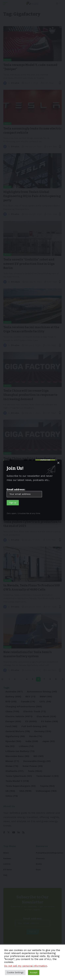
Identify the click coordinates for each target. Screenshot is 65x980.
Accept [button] (34, 972)
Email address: (24, 493)
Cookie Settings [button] (15, 972)
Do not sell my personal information (26, 966)
